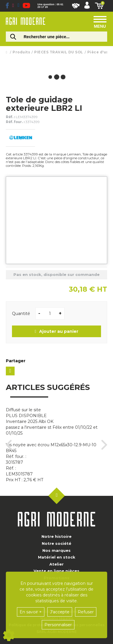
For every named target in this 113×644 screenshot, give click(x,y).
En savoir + (31, 612)
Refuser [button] (86, 612)
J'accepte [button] (60, 612)
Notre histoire (56, 536)
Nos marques (56, 550)
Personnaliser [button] (58, 625)
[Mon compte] (87, 6)
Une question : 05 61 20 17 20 (50, 6)
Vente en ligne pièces (56, 571)
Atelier (56, 564)
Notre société (56, 543)
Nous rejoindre (76, 6)
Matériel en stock (57, 557)
